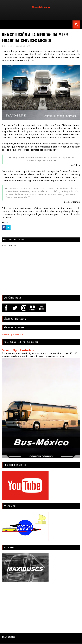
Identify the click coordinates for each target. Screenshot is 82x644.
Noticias (8, 222)
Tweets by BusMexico (12, 335)
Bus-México (41, 7)
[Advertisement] (41, 607)
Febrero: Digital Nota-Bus (18, 350)
